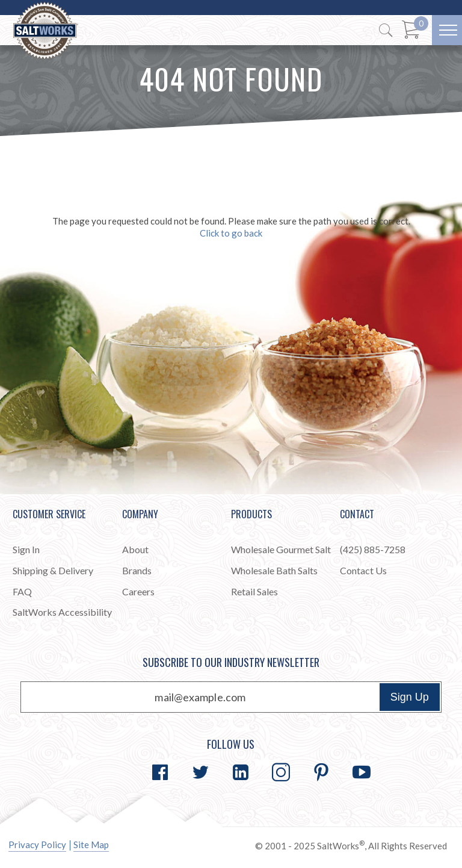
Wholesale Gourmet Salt (281, 549)
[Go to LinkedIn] (241, 772)
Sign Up (410, 697)
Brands (137, 570)
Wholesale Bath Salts (274, 570)
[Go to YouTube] (362, 772)
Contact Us (363, 570)
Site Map (91, 845)
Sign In (26, 549)
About (135, 549)
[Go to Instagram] (281, 772)
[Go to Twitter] (200, 772)
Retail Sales (254, 591)
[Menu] (447, 30)
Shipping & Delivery (53, 570)
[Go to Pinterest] (321, 772)
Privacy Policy (37, 845)
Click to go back (231, 233)
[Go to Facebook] (160, 772)
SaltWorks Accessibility (62, 612)
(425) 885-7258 (373, 549)
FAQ (22, 591)
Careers (138, 591)
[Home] (46, 31)
